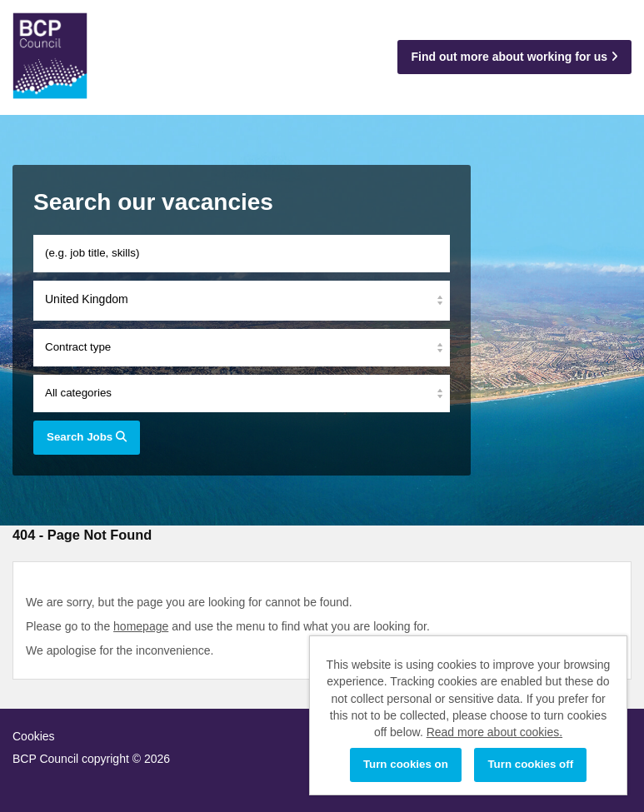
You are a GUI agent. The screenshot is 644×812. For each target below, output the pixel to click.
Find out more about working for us (514, 57)
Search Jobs (87, 437)
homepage (141, 626)
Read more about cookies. (494, 732)
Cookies (34, 736)
